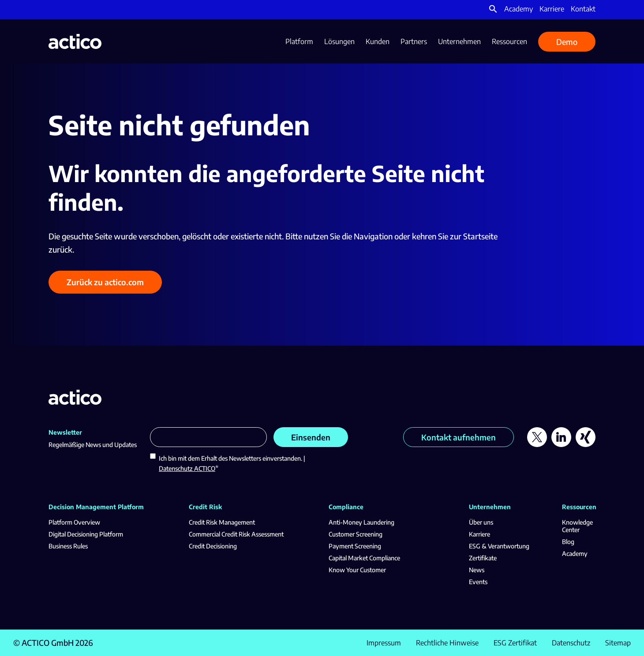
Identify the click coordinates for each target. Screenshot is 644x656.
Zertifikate (483, 558)
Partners (414, 41)
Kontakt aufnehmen (459, 437)
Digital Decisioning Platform (86, 534)
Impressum (384, 643)
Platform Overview (74, 522)
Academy (519, 9)
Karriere (552, 9)
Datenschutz (571, 643)
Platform (299, 41)
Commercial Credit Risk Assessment (236, 534)
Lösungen (339, 41)
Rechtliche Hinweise (447, 643)
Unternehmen (459, 41)
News (477, 570)
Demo (567, 42)
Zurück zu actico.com (105, 282)
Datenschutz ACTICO (187, 468)
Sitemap (618, 643)
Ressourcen (509, 41)
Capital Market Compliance (364, 558)
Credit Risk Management (222, 522)
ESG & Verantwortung (499, 546)
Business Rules (68, 546)
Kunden (378, 41)
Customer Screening (356, 534)
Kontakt (583, 9)
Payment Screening (355, 546)
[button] (493, 11)
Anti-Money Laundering (361, 522)
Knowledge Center (577, 526)
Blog (568, 542)
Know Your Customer (357, 570)
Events (478, 582)
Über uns (481, 522)
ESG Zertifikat (515, 643)
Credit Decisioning (213, 546)
